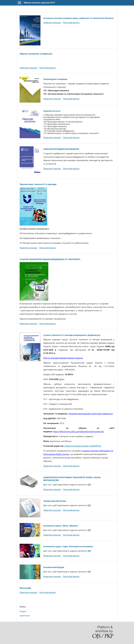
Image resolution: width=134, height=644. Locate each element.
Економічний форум (54, 567)
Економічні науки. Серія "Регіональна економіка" (68, 546)
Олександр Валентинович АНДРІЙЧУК (83, 446)
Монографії (25, 588)
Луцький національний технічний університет (91, 414)
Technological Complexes (55, 79)
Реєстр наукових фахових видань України (63, 358)
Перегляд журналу (52, 22)
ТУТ (89, 485)
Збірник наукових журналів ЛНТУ (39, 3)
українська (25, 615)
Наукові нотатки (52, 111)
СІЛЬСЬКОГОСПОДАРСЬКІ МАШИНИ (61, 149)
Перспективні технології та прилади (38, 184)
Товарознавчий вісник (55, 501)
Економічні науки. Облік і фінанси (61, 526)
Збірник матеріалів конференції (36, 54)
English (23, 611)
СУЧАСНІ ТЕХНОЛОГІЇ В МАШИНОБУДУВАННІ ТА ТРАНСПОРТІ (50, 259)
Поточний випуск (71, 22)
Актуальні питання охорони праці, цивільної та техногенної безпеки (78, 18)
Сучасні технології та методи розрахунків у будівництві (72, 335)
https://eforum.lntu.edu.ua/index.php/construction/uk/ (79, 431)
